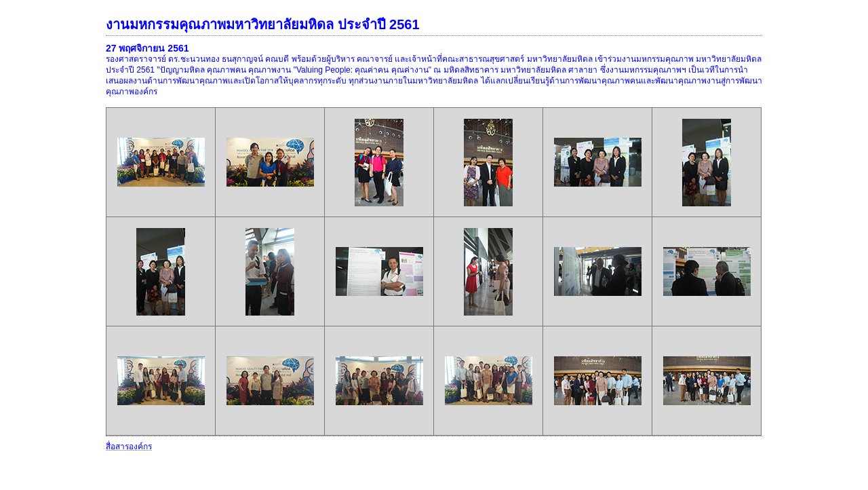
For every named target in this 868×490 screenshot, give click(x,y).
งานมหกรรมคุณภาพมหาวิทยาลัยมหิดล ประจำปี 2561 (263, 24)
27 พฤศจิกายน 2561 (147, 48)
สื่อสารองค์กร (129, 447)
